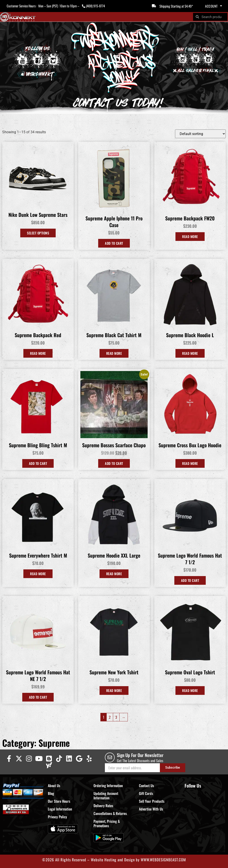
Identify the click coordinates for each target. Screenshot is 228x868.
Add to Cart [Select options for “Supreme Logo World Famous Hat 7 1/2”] (190, 580)
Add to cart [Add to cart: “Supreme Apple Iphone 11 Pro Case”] (114, 243)
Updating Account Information (106, 796)
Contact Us (146, 786)
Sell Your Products (152, 801)
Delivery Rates (103, 806)
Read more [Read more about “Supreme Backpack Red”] (38, 353)
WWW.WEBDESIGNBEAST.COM (163, 860)
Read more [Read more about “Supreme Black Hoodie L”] (190, 353)
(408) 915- (93, 6)
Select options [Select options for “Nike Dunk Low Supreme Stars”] (38, 233)
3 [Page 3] (116, 717)
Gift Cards (146, 793)
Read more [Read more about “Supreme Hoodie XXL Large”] (114, 574)
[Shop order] (200, 134)
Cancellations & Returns (110, 813)
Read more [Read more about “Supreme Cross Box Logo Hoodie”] (190, 463)
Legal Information (60, 809)
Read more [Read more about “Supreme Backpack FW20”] (190, 236)
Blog (51, 793)
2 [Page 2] (110, 717)
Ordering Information (108, 786)
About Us (54, 786)
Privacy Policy (57, 817)
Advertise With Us (151, 809)
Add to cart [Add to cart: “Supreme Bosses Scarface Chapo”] (114, 463)
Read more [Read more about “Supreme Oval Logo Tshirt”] (190, 690)
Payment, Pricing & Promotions (107, 823)
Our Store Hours (59, 801)
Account (214, 6)
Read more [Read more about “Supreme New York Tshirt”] (114, 690)
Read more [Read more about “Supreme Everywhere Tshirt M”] (38, 574)
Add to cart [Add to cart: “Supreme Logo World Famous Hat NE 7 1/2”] (38, 697)
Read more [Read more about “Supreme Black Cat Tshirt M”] (114, 353)
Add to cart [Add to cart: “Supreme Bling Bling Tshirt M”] (38, 463)
